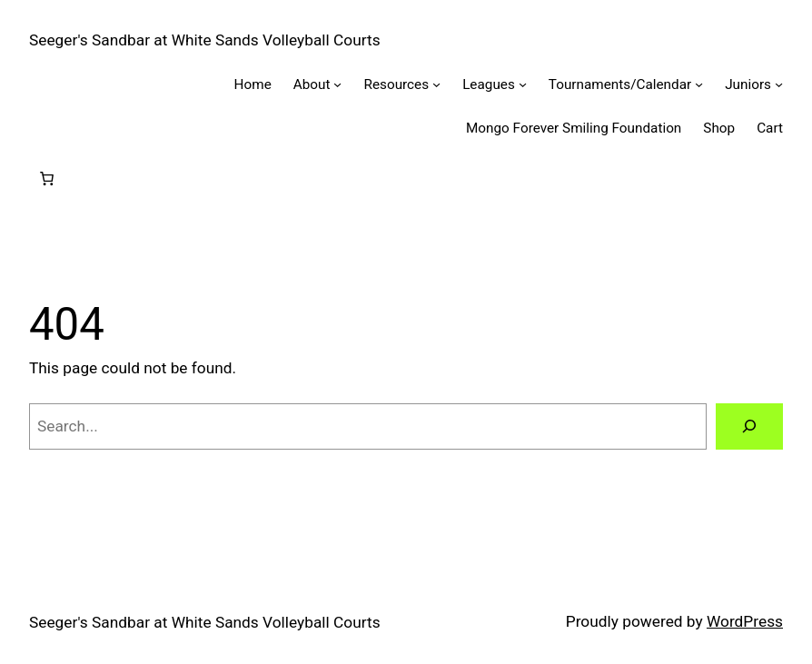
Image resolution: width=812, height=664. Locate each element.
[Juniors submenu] (779, 84)
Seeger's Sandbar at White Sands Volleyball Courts (205, 40)
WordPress (745, 621)
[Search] (749, 426)
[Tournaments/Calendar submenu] (699, 84)
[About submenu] (337, 84)
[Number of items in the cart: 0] (46, 179)
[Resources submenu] (436, 84)
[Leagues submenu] (523, 84)
